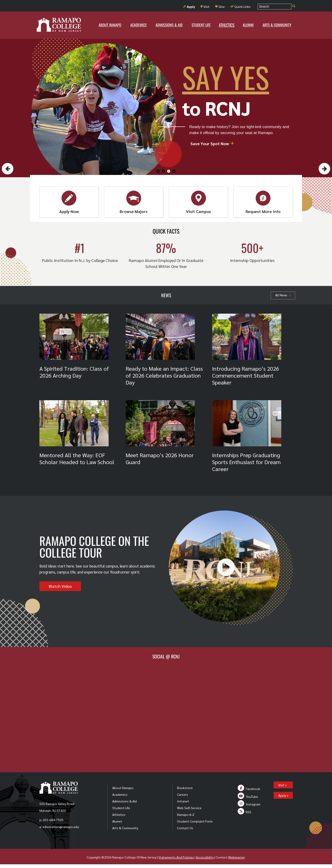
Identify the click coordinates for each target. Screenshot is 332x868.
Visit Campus (199, 202)
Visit (205, 6)
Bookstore (185, 788)
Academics (120, 794)
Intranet (183, 801)
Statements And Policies (176, 857)
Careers (183, 794)
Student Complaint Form (195, 821)
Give (220, 6)
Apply (189, 6)
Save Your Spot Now (212, 143)
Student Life (121, 808)
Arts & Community (125, 828)
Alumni (117, 821)
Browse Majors (134, 202)
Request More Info (263, 202)
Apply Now (69, 202)
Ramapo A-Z (186, 814)
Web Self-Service (189, 808)
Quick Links (240, 6)
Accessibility (205, 857)
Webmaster (236, 857)
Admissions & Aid (125, 801)
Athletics (119, 814)
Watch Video (60, 586)
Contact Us (185, 828)
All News (283, 295)
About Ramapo (123, 788)
